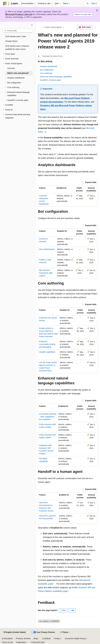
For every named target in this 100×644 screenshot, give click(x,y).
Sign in (94, 3)
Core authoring (46, 73)
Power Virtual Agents (53, 27)
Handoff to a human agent (51, 80)
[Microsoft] (5, 4)
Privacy (57, 638)
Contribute (47, 638)
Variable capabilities (47, 352)
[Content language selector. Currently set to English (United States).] (15, 632)
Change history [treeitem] (11, 41)
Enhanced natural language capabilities (56, 77)
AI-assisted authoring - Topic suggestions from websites (48, 417)
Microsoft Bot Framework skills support (46, 273)
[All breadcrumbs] (40, 27)
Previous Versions (23, 638)
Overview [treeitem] (11, 68)
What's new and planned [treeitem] (18, 73)
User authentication (47, 249)
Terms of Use (7, 642)
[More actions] (96, 27)
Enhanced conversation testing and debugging (47, 344)
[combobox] (18, 31)
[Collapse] (32, 25)
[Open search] (88, 4)
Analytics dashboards (49, 66)
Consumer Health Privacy (75, 638)
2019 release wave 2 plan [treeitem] (16, 36)
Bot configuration (47, 70)
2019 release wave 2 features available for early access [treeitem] (17, 48)
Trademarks (21, 642)
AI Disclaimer (7, 638)
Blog (36, 638)
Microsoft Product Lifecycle (19, 14)
